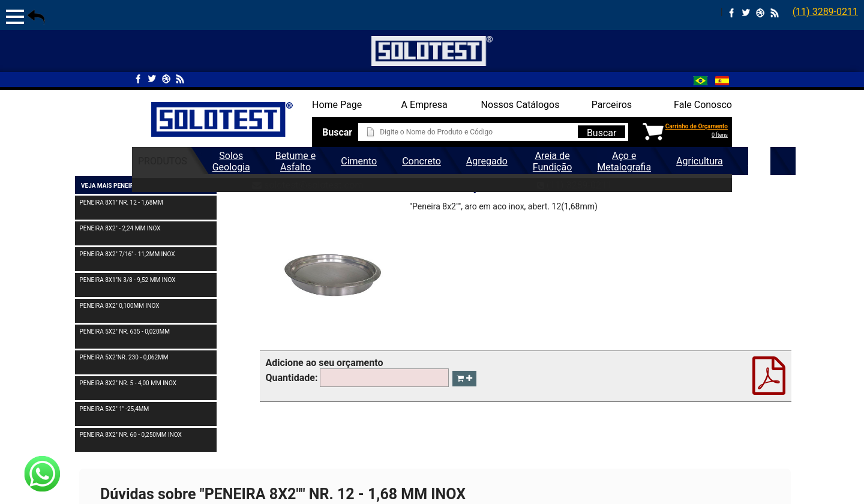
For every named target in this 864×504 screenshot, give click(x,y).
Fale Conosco (703, 105)
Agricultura (700, 161)
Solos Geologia (231, 161)
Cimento (359, 161)
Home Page (337, 105)
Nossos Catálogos (520, 105)
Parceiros (612, 105)
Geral (759, 161)
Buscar (602, 133)
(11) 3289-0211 (825, 12)
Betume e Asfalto (295, 161)
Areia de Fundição (552, 161)
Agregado (487, 161)
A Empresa (424, 105)
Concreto (421, 161)
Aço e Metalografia (624, 161)
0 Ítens (720, 135)
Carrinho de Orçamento (697, 126)
